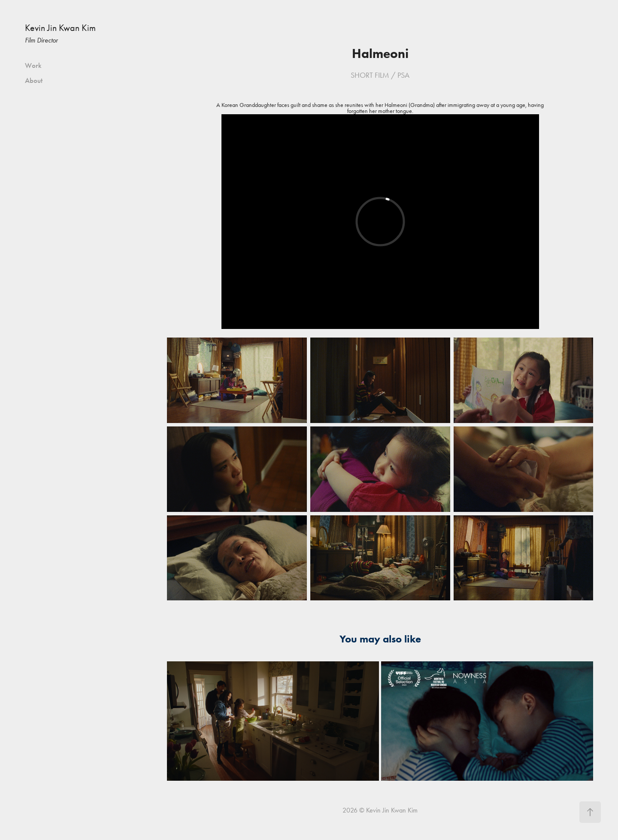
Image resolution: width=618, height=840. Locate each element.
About (34, 81)
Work (33, 65)
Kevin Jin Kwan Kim (60, 28)
